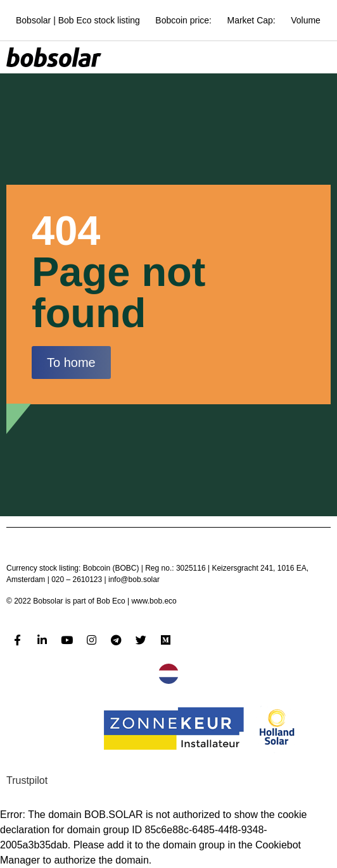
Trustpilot (27, 780)
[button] (71, 363)
